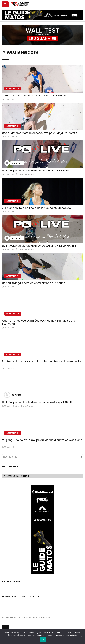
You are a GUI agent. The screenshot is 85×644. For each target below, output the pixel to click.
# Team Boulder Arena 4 (16, 476)
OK (43, 640)
